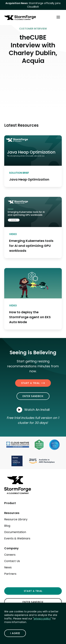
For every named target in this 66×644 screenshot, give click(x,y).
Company (11, 548)
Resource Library (16, 519)
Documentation (15, 532)
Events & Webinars (17, 538)
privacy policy (42, 619)
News (8, 567)
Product (10, 503)
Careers (10, 555)
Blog (7, 526)
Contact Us (12, 561)
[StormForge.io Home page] (20, 18)
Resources (12, 513)
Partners (10, 574)
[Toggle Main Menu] (58, 17)
